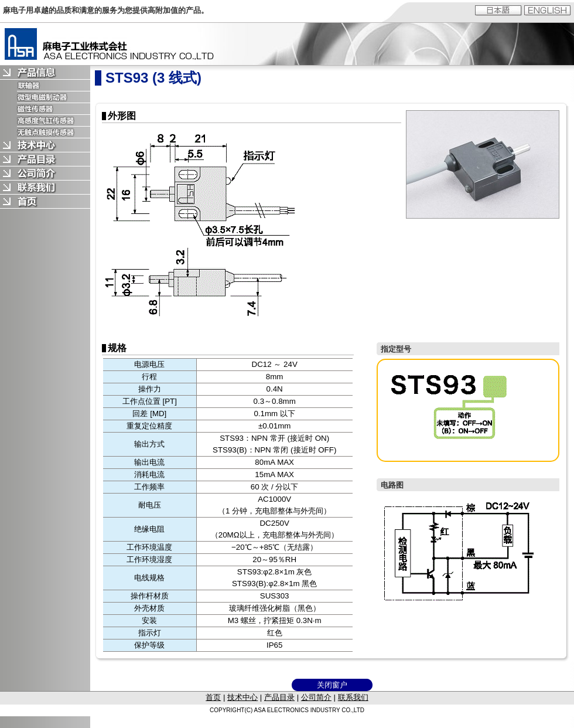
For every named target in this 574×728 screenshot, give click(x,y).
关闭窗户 (332, 685)
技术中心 (242, 697)
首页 (213, 697)
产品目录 (279, 697)
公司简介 (316, 697)
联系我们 (353, 697)
